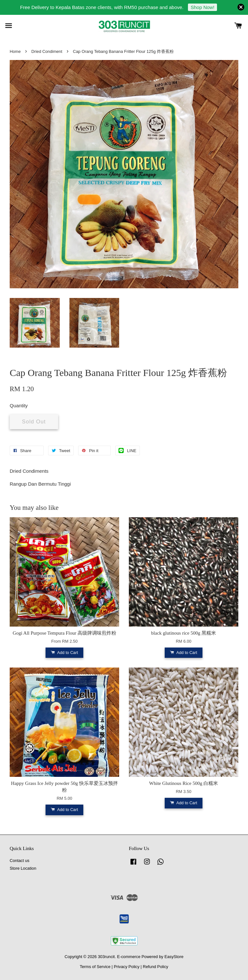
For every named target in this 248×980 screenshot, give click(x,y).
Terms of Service (95, 967)
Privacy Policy (126, 967)
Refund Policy (155, 967)
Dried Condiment (47, 51)
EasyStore (174, 957)
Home (15, 51)
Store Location (23, 868)
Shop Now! (202, 7)
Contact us (20, 861)
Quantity (19, 406)
